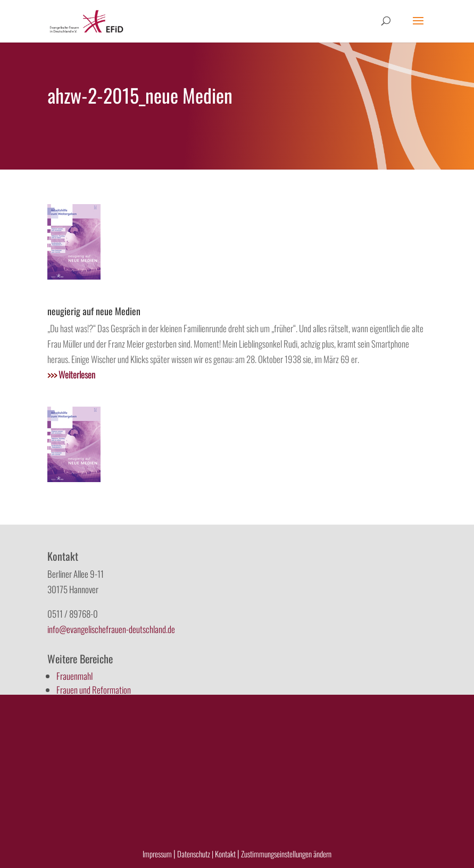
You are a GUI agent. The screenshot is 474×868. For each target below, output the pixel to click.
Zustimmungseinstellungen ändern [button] (286, 854)
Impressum (157, 854)
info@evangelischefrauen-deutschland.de (111, 629)
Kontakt (226, 854)
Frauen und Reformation (94, 690)
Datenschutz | (195, 854)
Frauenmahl (74, 676)
